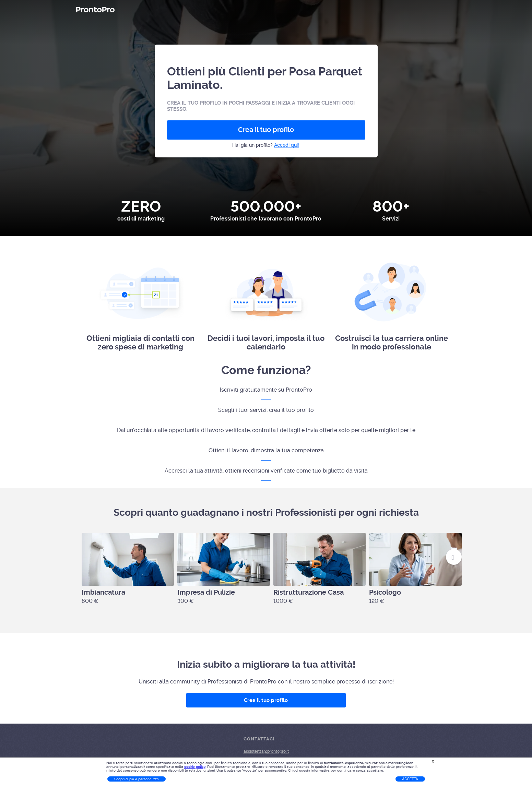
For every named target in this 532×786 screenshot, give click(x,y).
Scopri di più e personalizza (137, 779)
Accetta (410, 779)
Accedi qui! (287, 145)
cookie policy (195, 767)
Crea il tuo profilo (266, 130)
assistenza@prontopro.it (266, 751)
